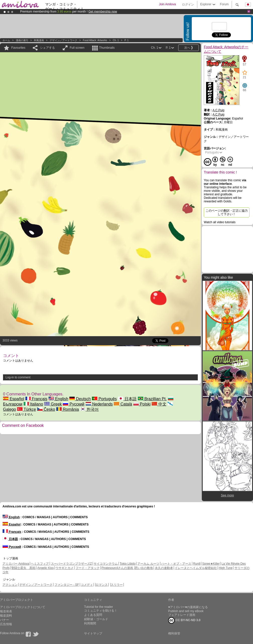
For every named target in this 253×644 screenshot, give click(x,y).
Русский (74, 404)
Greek (53, 404)
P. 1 (127, 40)
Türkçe (26, 409)
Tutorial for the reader (99, 607)
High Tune (226, 568)
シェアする (47, 48)
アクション (10, 585)
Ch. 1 (116, 40)
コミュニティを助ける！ (101, 611)
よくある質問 (93, 615)
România (68, 409)
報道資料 (6, 616)
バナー (5, 620)
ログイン (188, 5)
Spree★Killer (211, 564)
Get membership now (103, 12)
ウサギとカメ (65, 568)
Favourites (18, 48)
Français (36, 399)
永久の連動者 (164, 568)
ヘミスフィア (40, 564)
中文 (159, 404)
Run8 (197, 564)
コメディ (87, 585)
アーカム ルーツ (148, 564)
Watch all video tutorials (220, 222)
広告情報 (6, 624)
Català (123, 404)
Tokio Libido (128, 564)
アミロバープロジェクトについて (23, 607)
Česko (46, 409)
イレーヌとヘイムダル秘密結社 (196, 568)
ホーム (6, 40)
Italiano (33, 404)
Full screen (77, 48)
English (58, 399)
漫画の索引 (22, 40)
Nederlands (99, 404)
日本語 (127, 399)
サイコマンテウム (106, 564)
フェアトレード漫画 (182, 615)
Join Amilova (167, 4)
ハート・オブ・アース (176, 564)
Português (104, 399)
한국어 (89, 409)
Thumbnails (107, 48)
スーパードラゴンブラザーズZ (71, 564)
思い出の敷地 (144, 568)
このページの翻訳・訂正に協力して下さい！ (227, 212)
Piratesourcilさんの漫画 (118, 568)
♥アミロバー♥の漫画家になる (188, 607)
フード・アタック (88, 568)
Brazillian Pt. (152, 399)
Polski (142, 404)
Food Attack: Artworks (95, 40)
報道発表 (6, 611)
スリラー (117, 585)
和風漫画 (39, 40)
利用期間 (90, 623)
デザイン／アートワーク (64, 40)
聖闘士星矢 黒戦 (23, 568)
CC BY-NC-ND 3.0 (184, 620)
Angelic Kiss (46, 568)
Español (14, 399)
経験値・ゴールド (96, 619)
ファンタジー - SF (67, 585)
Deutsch (80, 399)
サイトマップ (93, 633)
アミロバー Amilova (16, 564)
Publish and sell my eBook (186, 611)
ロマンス (102, 585)
